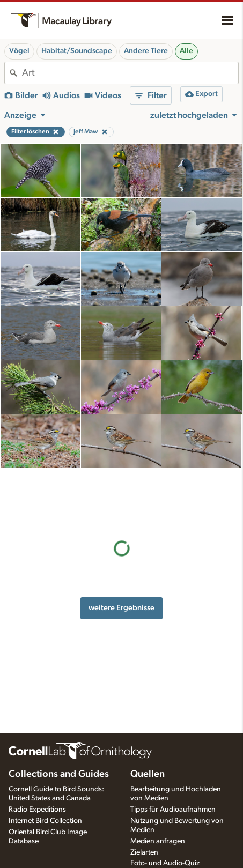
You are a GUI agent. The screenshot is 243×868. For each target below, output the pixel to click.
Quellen (148, 774)
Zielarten (144, 852)
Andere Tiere (146, 51)
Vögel (19, 51)
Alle (186, 51)
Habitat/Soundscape (77, 51)
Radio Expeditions (37, 810)
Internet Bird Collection (45, 821)
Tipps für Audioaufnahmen (173, 810)
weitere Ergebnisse (121, 554)
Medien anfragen (158, 841)
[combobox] (130, 73)
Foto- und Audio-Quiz (165, 863)
